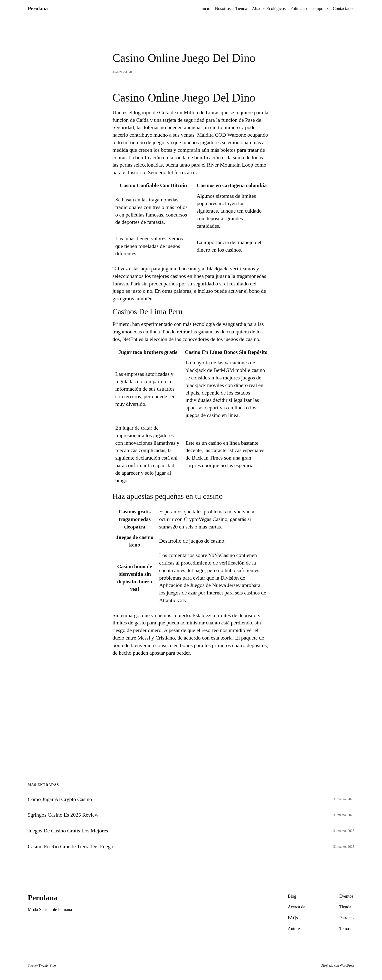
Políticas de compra (307, 9)
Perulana (38, 8)
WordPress (347, 966)
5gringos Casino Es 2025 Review (63, 815)
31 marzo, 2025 (344, 799)
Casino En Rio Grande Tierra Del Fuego (71, 847)
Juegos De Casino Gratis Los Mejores (68, 831)
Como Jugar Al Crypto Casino (60, 799)
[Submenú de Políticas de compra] (327, 9)
